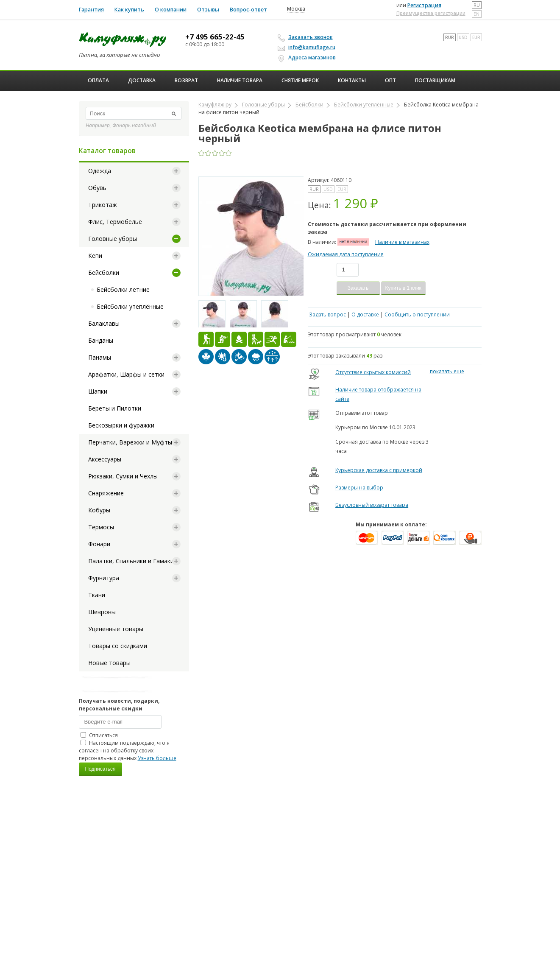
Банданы (101, 340)
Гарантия (91, 10)
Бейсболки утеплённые (130, 306)
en (476, 14)
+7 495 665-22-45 (215, 37)
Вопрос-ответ (248, 10)
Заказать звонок (306, 37)
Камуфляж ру (215, 105)
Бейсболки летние (123, 289)
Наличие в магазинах (402, 242)
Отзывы (208, 10)
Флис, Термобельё (115, 222)
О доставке (365, 314)
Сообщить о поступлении (417, 314)
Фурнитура (104, 578)
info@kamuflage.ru (308, 47)
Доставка (142, 80)
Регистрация (424, 5)
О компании (171, 10)
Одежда (100, 171)
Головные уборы (113, 239)
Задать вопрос (327, 314)
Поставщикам (435, 80)
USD (463, 37)
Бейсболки (104, 273)
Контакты (352, 80)
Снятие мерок (300, 80)
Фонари (99, 544)
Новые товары (109, 663)
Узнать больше (157, 758)
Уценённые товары (116, 629)
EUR (476, 37)
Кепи (95, 256)
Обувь (97, 188)
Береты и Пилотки (115, 408)
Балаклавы (104, 323)
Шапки (98, 391)
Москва (296, 9)
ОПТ (390, 80)
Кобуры (99, 510)
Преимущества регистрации (431, 13)
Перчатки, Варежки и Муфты (130, 442)
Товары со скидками (118, 646)
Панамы (100, 357)
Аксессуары (105, 459)
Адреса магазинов (308, 58)
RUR (450, 37)
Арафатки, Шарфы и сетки (126, 374)
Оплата (98, 80)
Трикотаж (103, 205)
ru (477, 5)
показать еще (447, 371)
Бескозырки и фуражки (121, 425)
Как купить (129, 10)
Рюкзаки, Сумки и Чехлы (123, 476)
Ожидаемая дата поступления (346, 254)
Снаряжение (106, 493)
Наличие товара (240, 80)
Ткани (97, 595)
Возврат (186, 80)
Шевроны (102, 612)
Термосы (101, 527)
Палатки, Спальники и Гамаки (131, 561)
